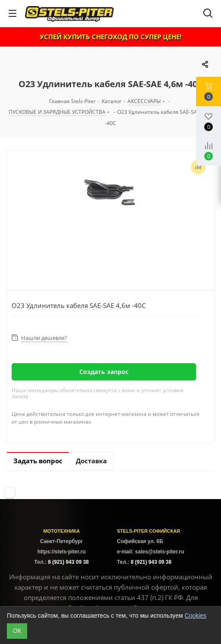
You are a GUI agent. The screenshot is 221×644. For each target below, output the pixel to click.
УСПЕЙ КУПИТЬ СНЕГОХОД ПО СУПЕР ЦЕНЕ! (110, 37)
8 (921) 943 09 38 (68, 562)
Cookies (195, 616)
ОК (17, 631)
